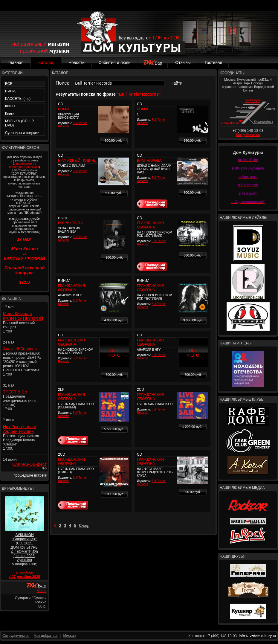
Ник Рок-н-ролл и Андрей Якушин (20, 429)
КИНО (10, 106)
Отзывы (183, 62)
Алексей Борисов (20, 349)
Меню (42, 591)
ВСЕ (9, 84)
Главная (15, 62)
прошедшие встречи (30, 475)
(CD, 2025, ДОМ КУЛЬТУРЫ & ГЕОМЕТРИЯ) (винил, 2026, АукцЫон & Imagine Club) (24, 550)
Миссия (69, 636)
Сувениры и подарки (22, 133)
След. (84, 526)
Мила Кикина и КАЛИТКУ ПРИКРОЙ (23, 316)
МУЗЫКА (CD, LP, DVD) (20, 123)
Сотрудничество (16, 636)
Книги (10, 114)
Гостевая (213, 62)
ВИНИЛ (11, 91)
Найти (176, 83)
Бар (153, 63)
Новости (77, 62)
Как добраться (248, 135)
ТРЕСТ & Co (15, 392)
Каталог (46, 62)
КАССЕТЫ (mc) (18, 99)
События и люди (114, 62)
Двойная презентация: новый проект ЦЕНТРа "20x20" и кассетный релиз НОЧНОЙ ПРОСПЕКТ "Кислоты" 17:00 (22, 364)
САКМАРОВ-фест (29, 464)
